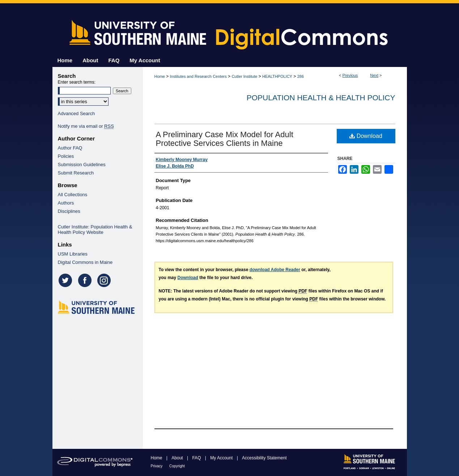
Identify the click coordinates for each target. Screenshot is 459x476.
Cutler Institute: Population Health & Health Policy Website (95, 229)
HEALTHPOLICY (277, 76)
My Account (222, 458)
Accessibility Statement (264, 458)
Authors (66, 203)
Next (374, 75)
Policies (66, 156)
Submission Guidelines (82, 165)
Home (160, 76)
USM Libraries (73, 254)
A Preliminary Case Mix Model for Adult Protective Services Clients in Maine (225, 139)
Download (366, 136)
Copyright (177, 466)
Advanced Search (76, 113)
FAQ (197, 458)
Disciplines (69, 211)
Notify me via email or (86, 126)
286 (301, 76)
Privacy (157, 466)
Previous (350, 75)
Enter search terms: (77, 82)
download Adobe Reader (275, 270)
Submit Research (76, 173)
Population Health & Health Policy (321, 98)
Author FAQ (70, 148)
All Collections (73, 195)
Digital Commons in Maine (85, 262)
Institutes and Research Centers (198, 76)
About (178, 458)
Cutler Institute (244, 76)
